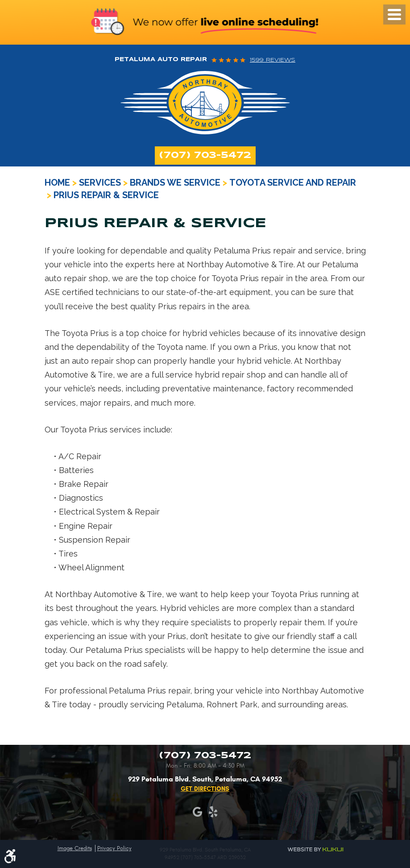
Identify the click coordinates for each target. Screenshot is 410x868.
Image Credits (75, 848)
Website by (316, 849)
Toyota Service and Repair (293, 183)
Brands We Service (175, 183)
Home (57, 183)
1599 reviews (273, 60)
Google (197, 812)
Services (100, 183)
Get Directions (205, 789)
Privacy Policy (114, 848)
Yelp (213, 812)
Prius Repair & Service (106, 195)
